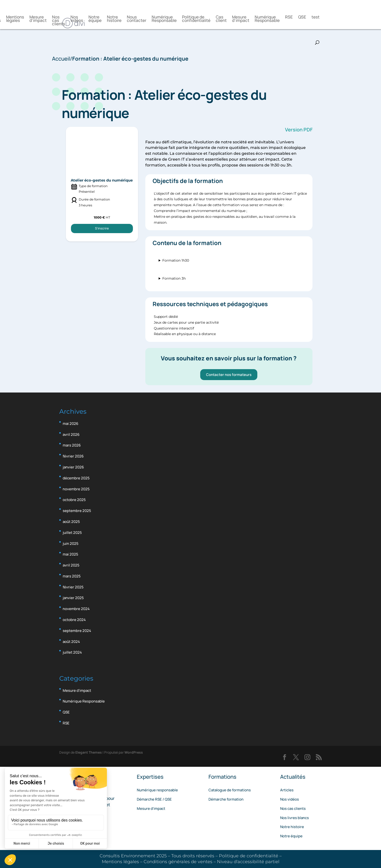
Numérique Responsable (164, 19)
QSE (302, 18)
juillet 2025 (72, 533)
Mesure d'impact (241, 19)
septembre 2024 (77, 631)
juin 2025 (71, 544)
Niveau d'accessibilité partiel (248, 862)
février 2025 (73, 587)
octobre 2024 (74, 620)
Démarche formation (226, 799)
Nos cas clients (59, 21)
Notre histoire (114, 19)
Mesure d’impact (38, 19)
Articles (287, 790)
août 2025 (71, 522)
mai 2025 (70, 554)
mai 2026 (70, 424)
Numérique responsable (157, 790)
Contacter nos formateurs (227, 375)
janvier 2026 (73, 467)
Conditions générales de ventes (179, 862)
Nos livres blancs (294, 818)
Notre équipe (95, 19)
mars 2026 (72, 445)
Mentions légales (15, 19)
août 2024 (71, 642)
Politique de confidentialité (196, 19)
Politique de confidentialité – (250, 856)
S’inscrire (101, 234)
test (316, 18)
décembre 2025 (76, 478)
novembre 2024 (76, 609)
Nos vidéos (77, 19)
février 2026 (73, 456)
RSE (289, 18)
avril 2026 (71, 434)
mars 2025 (72, 576)
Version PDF (297, 130)
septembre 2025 (77, 511)
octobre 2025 (74, 500)
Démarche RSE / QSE (154, 799)
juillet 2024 (72, 652)
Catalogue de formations (230, 790)
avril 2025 (71, 565)
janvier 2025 (73, 598)
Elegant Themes (89, 752)
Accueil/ (62, 59)
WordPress (134, 752)
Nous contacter (137, 19)
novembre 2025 (76, 489)
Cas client (221, 19)
